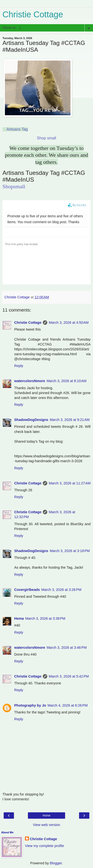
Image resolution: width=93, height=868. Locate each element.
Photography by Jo (30, 705)
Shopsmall (14, 186)
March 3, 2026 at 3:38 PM (45, 618)
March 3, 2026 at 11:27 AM (70, 483)
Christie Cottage (33, 14)
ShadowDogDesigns (31, 420)
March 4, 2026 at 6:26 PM (68, 705)
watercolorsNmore (30, 381)
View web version (46, 825)
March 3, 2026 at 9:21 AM (70, 420)
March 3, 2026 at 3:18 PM (70, 551)
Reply (19, 366)
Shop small (46, 138)
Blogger (56, 863)
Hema (19, 618)
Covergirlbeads (27, 590)
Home (46, 816)
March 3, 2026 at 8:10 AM (66, 381)
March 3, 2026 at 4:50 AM (69, 323)
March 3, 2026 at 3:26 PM (61, 590)
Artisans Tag (17, 129)
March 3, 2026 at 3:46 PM (67, 648)
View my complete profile (45, 846)
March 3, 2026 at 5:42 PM (69, 676)
